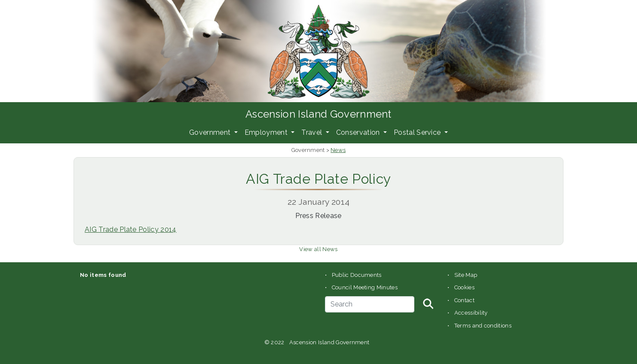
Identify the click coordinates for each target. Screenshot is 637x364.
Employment (267, 132)
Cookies (464, 287)
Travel (312, 132)
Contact (464, 300)
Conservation (359, 132)
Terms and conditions (483, 326)
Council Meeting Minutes (365, 287)
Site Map (466, 275)
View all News (318, 249)
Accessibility (471, 313)
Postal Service (418, 132)
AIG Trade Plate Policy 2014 (131, 229)
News (338, 150)
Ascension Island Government (318, 114)
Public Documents (357, 275)
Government (211, 132)
